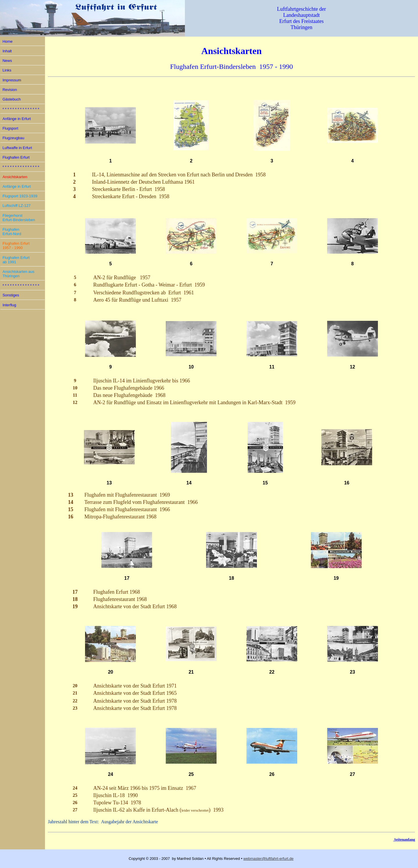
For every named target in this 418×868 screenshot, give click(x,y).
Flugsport (10, 128)
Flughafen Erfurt (16, 157)
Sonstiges (11, 295)
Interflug (9, 305)
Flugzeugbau (13, 138)
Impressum (12, 80)
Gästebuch (12, 99)
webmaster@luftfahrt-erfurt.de (268, 859)
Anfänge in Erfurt (17, 119)
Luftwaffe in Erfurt (17, 148)
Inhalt (7, 51)
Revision (10, 90)
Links (7, 70)
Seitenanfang (404, 839)
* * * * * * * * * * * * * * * (21, 109)
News (7, 61)
